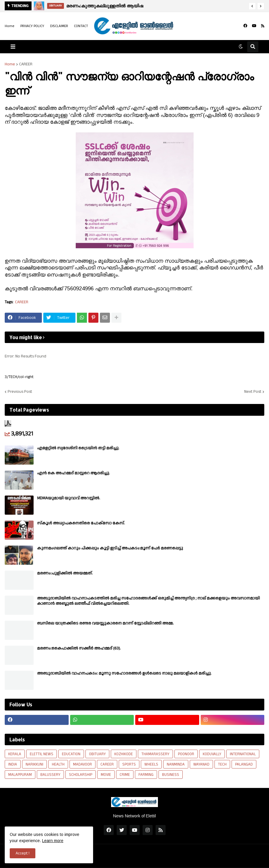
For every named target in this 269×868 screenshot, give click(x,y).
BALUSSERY (50, 775)
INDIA (13, 764)
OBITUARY (97, 754)
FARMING (146, 775)
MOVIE (106, 775)
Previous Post (20, 392)
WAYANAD (201, 764)
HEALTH (58, 764)
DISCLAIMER (59, 26)
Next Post (253, 392)
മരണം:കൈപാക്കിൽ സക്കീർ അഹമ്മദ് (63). (79, 648)
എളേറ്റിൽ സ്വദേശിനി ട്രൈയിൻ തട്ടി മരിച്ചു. (78, 448)
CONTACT (81, 26)
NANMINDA (176, 764)
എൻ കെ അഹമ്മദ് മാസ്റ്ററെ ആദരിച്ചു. (74, 473)
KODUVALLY (212, 754)
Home (10, 26)
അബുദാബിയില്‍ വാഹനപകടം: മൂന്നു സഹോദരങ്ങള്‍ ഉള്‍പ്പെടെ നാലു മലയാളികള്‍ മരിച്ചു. (124, 673)
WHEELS (151, 764)
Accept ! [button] (23, 853)
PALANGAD (244, 764)
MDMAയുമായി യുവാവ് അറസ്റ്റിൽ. (69, 498)
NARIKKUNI (34, 764)
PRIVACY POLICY (32, 26)
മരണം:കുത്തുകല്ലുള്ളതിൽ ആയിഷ (105, 6)
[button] (252, 6)
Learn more (53, 841)
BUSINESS (171, 775)
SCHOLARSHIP (81, 775)
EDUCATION (71, 754)
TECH (222, 764)
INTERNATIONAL (243, 754)
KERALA (15, 754)
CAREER (26, 64)
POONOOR (186, 754)
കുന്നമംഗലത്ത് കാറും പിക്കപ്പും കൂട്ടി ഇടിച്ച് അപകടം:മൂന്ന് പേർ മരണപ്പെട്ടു (110, 548)
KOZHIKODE (124, 754)
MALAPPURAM (20, 775)
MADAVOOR (82, 764)
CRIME (125, 775)
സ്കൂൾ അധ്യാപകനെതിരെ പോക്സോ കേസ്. (81, 523)
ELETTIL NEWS (42, 754)
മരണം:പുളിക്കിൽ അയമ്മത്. (65, 573)
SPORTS (129, 764)
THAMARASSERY (155, 754)
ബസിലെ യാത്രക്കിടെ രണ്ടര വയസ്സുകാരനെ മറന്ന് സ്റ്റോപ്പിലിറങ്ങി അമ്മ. (105, 623)
